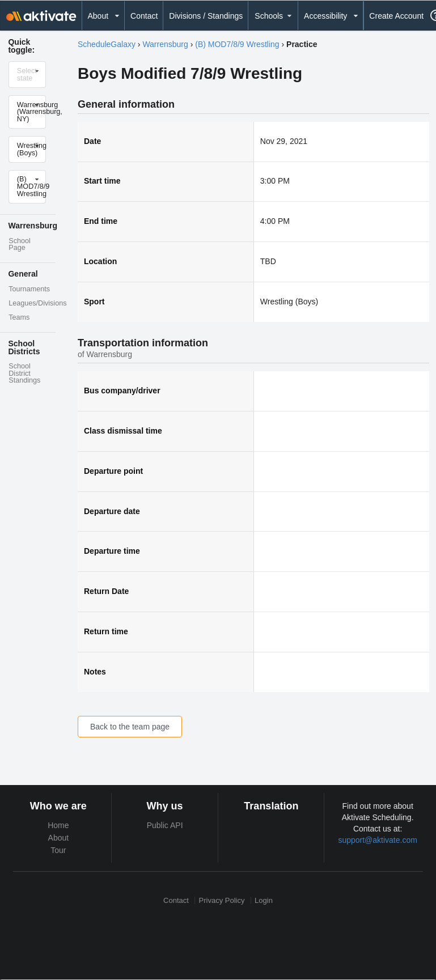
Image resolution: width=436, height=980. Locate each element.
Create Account (396, 16)
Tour (58, 850)
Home (58, 825)
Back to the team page (130, 727)
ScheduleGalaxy (107, 44)
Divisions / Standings (206, 16)
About (59, 838)
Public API (165, 825)
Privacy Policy (222, 900)
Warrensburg (165, 44)
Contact (144, 16)
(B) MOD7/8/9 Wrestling (237, 44)
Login (264, 900)
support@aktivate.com (378, 840)
